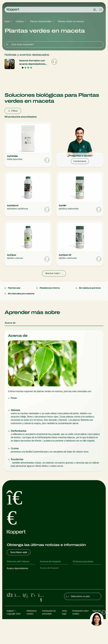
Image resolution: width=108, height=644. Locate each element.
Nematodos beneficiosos (19, 585)
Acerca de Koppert (49, 568)
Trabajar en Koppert (50, 580)
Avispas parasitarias (17, 580)
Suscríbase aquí (20, 552)
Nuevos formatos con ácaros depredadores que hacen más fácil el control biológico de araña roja (32, 63)
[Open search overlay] (95, 10)
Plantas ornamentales (41, 21)
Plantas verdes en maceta (71, 21)
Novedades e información (52, 574)
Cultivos (20, 21)
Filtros (13, 111)
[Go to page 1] (23, 68)
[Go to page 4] (31, 68)
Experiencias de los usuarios (87, 568)
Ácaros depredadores (18, 568)
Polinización (13, 606)
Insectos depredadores (18, 574)
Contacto (44, 585)
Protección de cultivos (18, 600)
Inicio (7, 21)
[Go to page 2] (25, 68)
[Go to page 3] (28, 68)
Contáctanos (80, 161)
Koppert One (79, 574)
